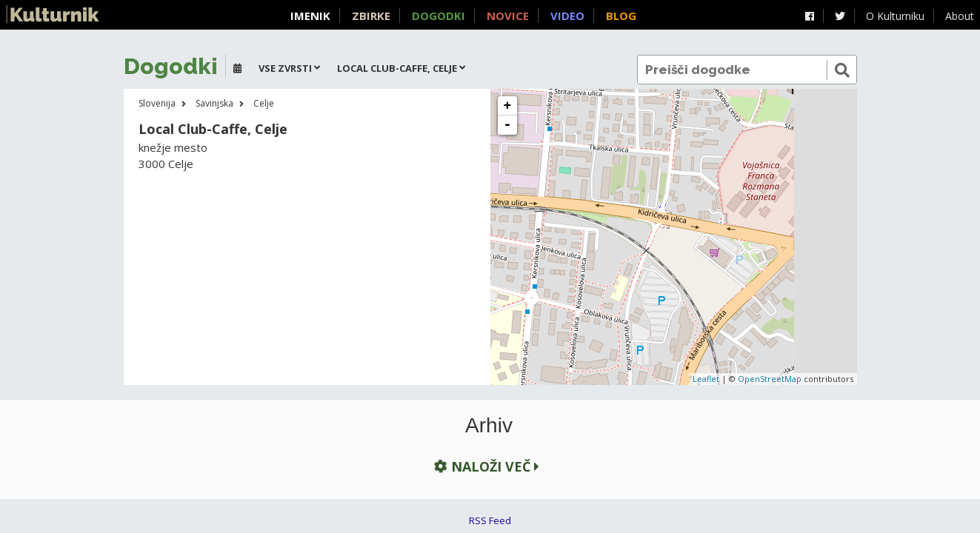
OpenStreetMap (770, 379)
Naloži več (485, 466)
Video (567, 16)
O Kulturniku (895, 16)
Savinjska (214, 103)
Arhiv (489, 426)
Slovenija (157, 103)
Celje (264, 103)
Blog (621, 16)
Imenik (310, 16)
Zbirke (371, 16)
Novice (508, 16)
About (960, 16)
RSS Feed (490, 520)
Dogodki (439, 16)
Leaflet (706, 379)
